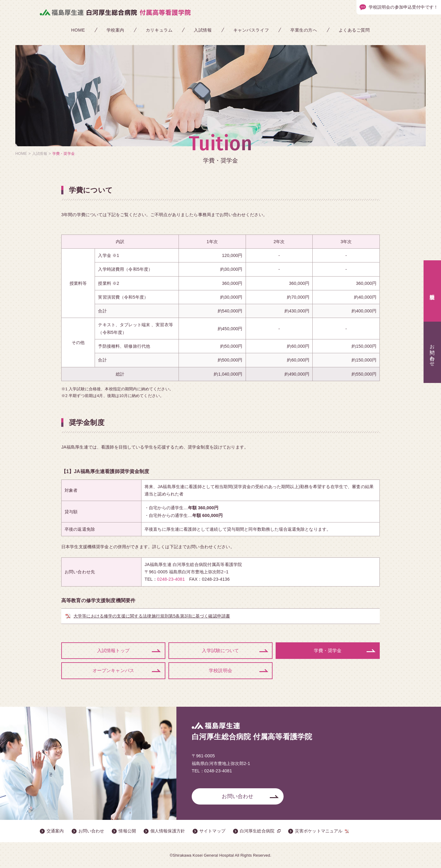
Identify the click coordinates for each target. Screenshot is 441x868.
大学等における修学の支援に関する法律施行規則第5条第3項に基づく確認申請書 (152, 616)
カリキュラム (159, 30)
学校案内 (115, 30)
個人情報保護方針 (168, 831)
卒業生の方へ (304, 30)
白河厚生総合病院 (257, 831)
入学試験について (220, 650)
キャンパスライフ (251, 30)
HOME (78, 30)
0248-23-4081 (171, 579)
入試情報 (203, 30)
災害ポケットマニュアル (319, 831)
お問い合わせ (237, 796)
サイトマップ (212, 831)
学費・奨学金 (328, 650)
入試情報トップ (113, 650)
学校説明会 (221, 670)
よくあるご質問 (354, 30)
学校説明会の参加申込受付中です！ (403, 7)
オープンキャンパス (113, 670)
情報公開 (127, 831)
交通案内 (55, 831)
